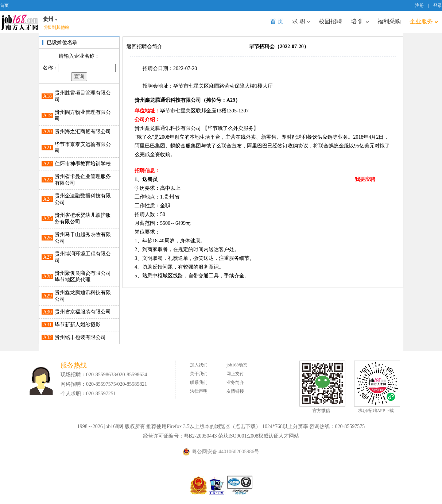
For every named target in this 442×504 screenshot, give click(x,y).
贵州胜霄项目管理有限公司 (83, 96)
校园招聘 (330, 21)
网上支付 (235, 374)
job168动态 (237, 365)
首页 (4, 5)
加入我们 (199, 365)
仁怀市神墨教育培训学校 (83, 164)
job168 (20, 22)
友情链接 (235, 391)
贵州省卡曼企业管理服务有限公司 (83, 180)
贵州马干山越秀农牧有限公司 (83, 238)
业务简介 (235, 382)
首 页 (277, 21)
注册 (419, 5)
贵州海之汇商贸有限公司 (83, 132)
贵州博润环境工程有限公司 (83, 257)
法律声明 (199, 391)
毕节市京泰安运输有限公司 (83, 148)
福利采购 (389, 21)
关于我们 (199, 374)
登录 (438, 5)
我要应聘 (365, 179)
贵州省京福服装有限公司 (83, 312)
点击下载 (245, 426)
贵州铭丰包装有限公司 (80, 337)
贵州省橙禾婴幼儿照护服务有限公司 (83, 218)
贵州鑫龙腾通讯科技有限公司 (83, 296)
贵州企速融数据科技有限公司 (83, 199)
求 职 (301, 21)
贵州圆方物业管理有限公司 (83, 116)
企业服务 (424, 21)
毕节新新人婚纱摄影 (78, 325)
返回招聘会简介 (144, 47)
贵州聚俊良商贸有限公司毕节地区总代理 (83, 276)
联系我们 (199, 382)
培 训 (360, 21)
